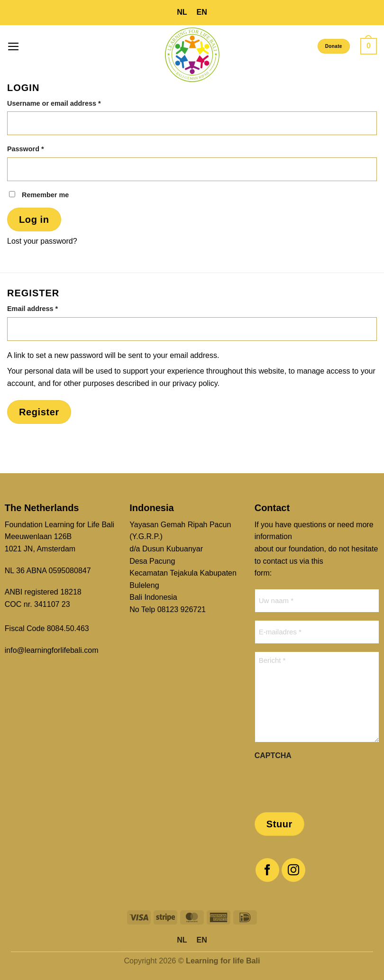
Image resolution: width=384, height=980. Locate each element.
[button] (14, 46)
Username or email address (69, 103)
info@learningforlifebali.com (52, 650)
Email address (47, 308)
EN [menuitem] (202, 12)
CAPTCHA (273, 756)
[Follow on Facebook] (267, 870)
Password (40, 148)
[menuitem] (182, 13)
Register (39, 412)
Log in (34, 220)
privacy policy (195, 383)
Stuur (279, 824)
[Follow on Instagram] (293, 870)
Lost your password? (42, 241)
